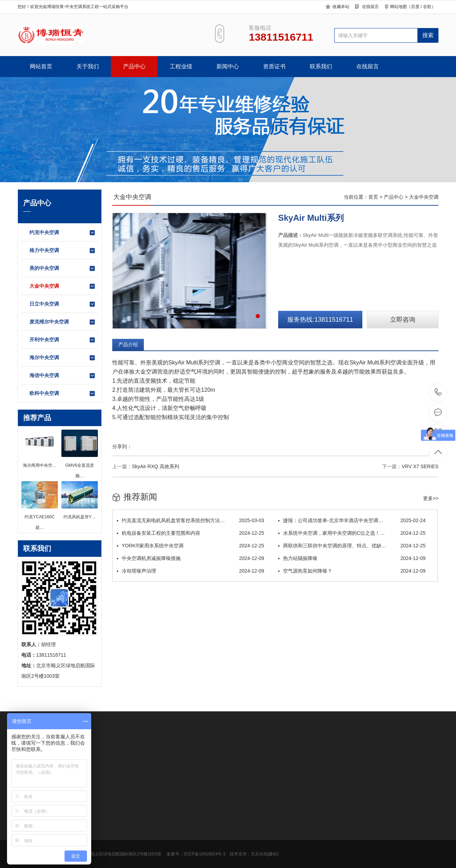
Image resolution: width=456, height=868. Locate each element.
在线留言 (370, 7)
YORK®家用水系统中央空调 (190, 546)
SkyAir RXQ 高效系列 (156, 466)
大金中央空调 (63, 286)
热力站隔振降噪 (352, 558)
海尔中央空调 (63, 358)
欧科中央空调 (63, 394)
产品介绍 (128, 344)
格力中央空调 (63, 251)
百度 (415, 7)
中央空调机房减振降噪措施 (190, 558)
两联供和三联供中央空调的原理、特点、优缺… (352, 546)
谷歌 (427, 7)
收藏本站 (341, 7)
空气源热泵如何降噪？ (352, 571)
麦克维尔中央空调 (63, 322)
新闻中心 (228, 66)
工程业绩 (181, 66)
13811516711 (438, 392)
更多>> (431, 498)
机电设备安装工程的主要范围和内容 (190, 533)
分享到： (122, 446)
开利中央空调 (63, 340)
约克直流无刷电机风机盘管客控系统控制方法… (190, 520)
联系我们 (321, 66)
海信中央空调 (63, 376)
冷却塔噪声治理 (190, 571)
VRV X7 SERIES (420, 466)
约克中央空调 (63, 233)
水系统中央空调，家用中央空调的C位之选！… (352, 533)
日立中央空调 (63, 304)
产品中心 (134, 66)
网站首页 (41, 66)
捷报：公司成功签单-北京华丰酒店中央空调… (352, 520)
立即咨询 (403, 320)
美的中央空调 (63, 268)
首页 (373, 197)
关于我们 (88, 66)
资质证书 (274, 66)
